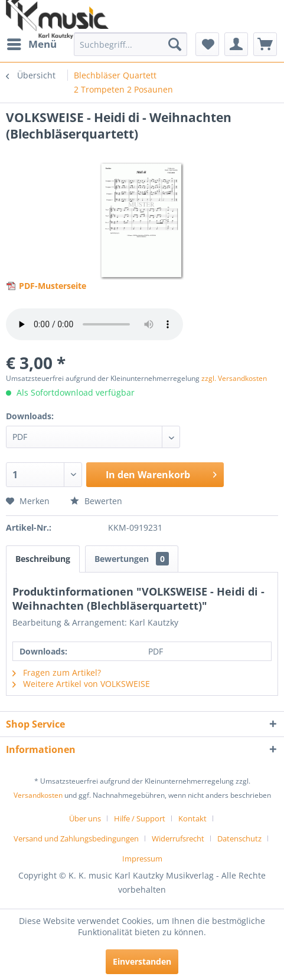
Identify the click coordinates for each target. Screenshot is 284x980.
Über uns (85, 818)
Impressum (142, 859)
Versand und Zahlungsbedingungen (76, 838)
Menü (32, 43)
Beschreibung (43, 559)
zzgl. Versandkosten (234, 378)
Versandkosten (38, 795)
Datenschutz (239, 838)
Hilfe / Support (140, 818)
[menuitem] (31, 44)
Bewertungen (132, 559)
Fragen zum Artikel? (57, 672)
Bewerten (96, 501)
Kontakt (192, 818)
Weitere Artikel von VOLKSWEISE (81, 684)
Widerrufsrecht (178, 838)
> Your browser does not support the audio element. (94, 324)
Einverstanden (142, 961)
